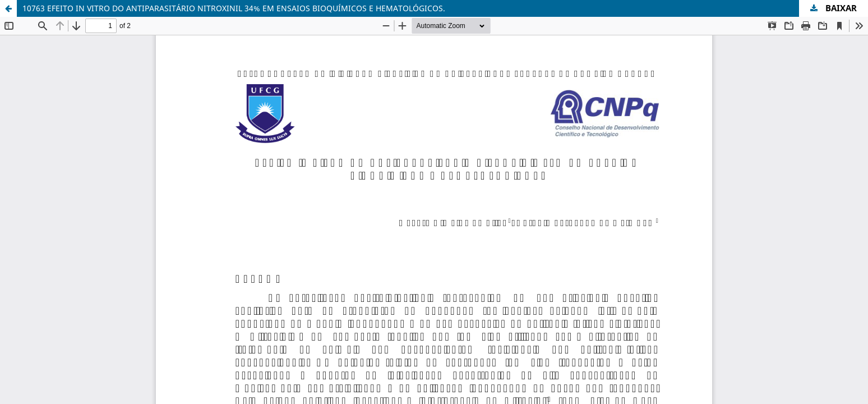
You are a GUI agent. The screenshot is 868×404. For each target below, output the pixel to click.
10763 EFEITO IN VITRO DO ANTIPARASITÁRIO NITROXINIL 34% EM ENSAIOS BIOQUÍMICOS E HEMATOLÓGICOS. (234, 8)
